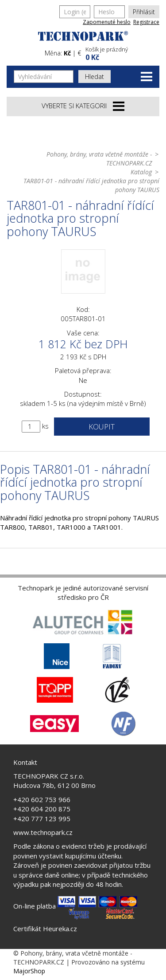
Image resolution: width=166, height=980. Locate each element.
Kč (67, 53)
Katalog (141, 172)
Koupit (102, 427)
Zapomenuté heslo (107, 22)
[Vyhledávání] (44, 77)
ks (45, 426)
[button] (122, 53)
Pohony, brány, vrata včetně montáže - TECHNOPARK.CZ (99, 159)
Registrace (146, 22)
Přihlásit (144, 12)
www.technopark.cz (43, 832)
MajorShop (29, 971)
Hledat (95, 77)
